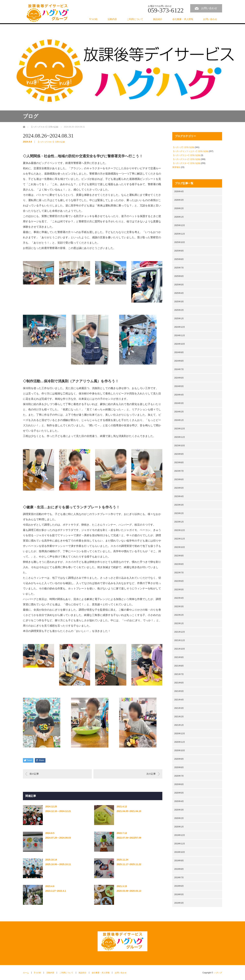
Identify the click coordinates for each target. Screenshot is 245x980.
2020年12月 (180, 734)
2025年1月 (179, 319)
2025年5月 (179, 285)
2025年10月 (180, 242)
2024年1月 (179, 420)
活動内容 (112, 19)
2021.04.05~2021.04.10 (129, 811)
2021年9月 (179, 657)
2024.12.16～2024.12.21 (58, 811)
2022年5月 (179, 590)
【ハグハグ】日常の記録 (183, 147)
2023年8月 (179, 463)
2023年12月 (180, 429)
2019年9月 (179, 861)
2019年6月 (179, 886)
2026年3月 (179, 200)
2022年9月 (179, 556)
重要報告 (176, 167)
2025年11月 (180, 234)
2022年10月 (180, 547)
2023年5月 (179, 488)
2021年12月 (180, 632)
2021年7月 (179, 674)
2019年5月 (179, 894)
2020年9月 (179, 759)
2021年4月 (179, 700)
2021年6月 (179, 683)
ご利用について (135, 19)
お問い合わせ (209, 8)
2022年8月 (179, 564)
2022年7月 (179, 573)
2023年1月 (179, 522)
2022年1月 (179, 623)
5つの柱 (93, 19)
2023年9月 (179, 454)
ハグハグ (218, 973)
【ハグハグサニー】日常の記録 (186, 155)
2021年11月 (180, 640)
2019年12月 (180, 835)
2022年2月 (179, 615)
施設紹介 (158, 19)
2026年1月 (179, 217)
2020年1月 (179, 827)
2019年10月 (180, 852)
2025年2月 (179, 310)
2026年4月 (179, 191)
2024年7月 (179, 369)
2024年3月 (179, 403)
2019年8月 (179, 869)
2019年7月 (179, 878)
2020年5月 (179, 793)
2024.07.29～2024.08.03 (58, 838)
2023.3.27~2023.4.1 (56, 891)
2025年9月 (179, 251)
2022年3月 (179, 607)
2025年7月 (179, 268)
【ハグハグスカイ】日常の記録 (51, 142)
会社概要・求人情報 (183, 19)
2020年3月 (179, 810)
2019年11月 (180, 844)
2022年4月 (179, 598)
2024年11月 (180, 335)
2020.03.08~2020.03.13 (129, 891)
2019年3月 (179, 903)
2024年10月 (180, 344)
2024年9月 (179, 352)
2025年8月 (179, 259)
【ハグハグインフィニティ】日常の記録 (190, 151)
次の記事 (151, 774)
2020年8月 (179, 767)
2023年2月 (179, 513)
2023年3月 (179, 505)
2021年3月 (179, 708)
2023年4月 (179, 496)
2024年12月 (180, 327)
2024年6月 (179, 378)
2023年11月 (180, 437)
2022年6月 (179, 581)
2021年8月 (179, 666)
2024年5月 (179, 386)
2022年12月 (180, 530)
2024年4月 (179, 395)
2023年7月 (179, 471)
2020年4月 (179, 801)
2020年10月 (180, 750)
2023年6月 (179, 479)
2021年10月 (180, 649)
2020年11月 (180, 742)
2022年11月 (180, 539)
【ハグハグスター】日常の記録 (186, 163)
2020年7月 (179, 776)
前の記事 (34, 774)
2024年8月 (179, 361)
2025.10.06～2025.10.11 (58, 864)
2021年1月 (179, 725)
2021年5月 (179, 691)
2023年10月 (180, 446)
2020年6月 (179, 784)
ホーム (26, 973)
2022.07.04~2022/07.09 (129, 838)
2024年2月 (179, 412)
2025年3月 (179, 302)
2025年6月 (179, 276)
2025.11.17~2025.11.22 (129, 864)
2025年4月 (179, 293)
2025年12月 (180, 225)
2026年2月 (179, 208)
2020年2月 (179, 818)
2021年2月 (179, 717)
